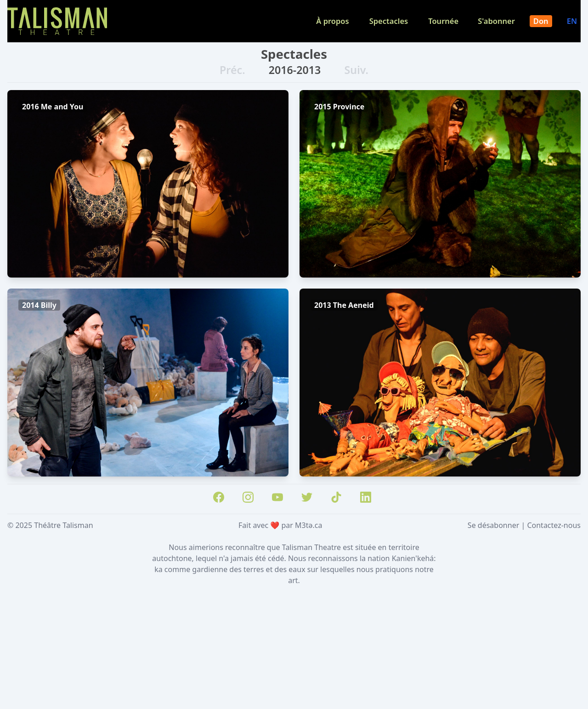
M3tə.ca (308, 525)
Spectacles (389, 21)
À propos (332, 21)
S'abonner (496, 21)
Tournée (443, 21)
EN (572, 21)
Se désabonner (493, 525)
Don (541, 21)
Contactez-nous (554, 525)
